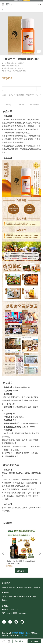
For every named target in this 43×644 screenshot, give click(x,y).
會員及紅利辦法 (32, 597)
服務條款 (20, 587)
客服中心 (5, 600)
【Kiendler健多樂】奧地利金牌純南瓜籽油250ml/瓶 (21, 562)
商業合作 (37, 587)
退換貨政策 (21, 597)
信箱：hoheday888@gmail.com (14, 613)
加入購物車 (19, 641)
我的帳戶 (5, 597)
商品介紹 (8, 105)
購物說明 (12, 597)
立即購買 (34, 641)
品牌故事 (5, 587)
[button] (40, 553)
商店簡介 (12, 587)
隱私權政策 (28, 587)
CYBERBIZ (23, 635)
